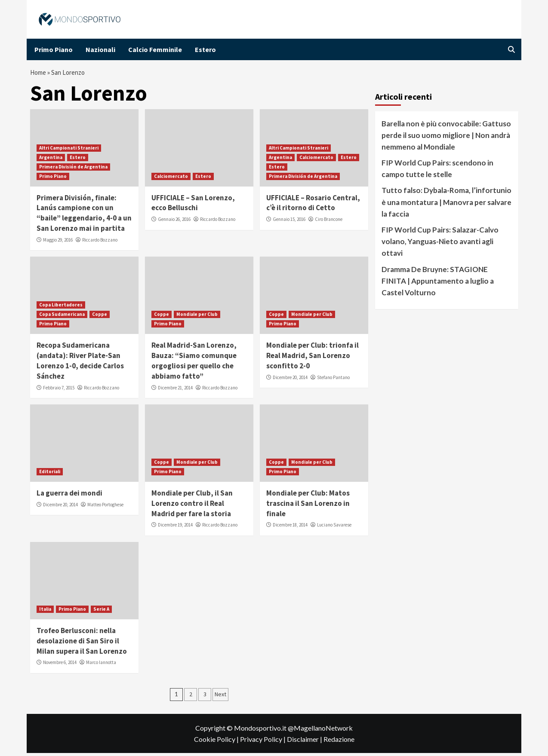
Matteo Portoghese (105, 508)
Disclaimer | (305, 742)
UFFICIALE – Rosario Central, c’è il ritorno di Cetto (313, 205)
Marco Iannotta (101, 665)
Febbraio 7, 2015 (59, 390)
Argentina (51, 160)
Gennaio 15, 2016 (289, 222)
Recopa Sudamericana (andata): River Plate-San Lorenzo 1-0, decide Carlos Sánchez (80, 363)
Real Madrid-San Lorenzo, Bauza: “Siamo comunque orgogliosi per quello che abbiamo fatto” (194, 363)
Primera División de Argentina (73, 169)
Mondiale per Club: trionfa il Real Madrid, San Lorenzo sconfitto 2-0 (312, 358)
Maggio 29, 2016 (58, 243)
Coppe (100, 317)
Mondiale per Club (197, 317)
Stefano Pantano (333, 380)
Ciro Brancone (329, 222)
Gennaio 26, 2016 (174, 222)
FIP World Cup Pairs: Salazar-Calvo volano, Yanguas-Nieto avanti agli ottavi (440, 244)
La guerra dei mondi (69, 496)
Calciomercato (171, 179)
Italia (45, 612)
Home (39, 74)
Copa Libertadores (61, 308)
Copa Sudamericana (62, 317)
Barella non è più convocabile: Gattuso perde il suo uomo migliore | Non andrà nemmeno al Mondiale (446, 138)
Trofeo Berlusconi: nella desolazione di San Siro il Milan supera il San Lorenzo (82, 644)
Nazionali (100, 49)
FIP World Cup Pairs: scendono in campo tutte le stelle (437, 171)
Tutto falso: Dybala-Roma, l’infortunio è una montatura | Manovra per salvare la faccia (446, 205)
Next (220, 697)
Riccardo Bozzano (100, 243)
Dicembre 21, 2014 (175, 390)
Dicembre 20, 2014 (290, 380)
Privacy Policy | (263, 742)
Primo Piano (54, 49)
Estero (205, 49)
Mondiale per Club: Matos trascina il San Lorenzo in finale (308, 506)
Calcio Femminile (155, 49)
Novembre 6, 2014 (60, 665)
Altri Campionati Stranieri (69, 150)
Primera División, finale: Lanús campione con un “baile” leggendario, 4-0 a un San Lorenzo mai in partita (84, 216)
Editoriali (50, 474)
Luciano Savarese (334, 528)
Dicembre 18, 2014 (290, 528)
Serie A (101, 612)
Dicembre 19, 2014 (175, 528)
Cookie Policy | (217, 742)
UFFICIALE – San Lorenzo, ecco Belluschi (193, 205)
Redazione (339, 742)
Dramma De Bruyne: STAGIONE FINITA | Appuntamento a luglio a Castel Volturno (438, 283)
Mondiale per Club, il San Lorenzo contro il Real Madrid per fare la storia (192, 506)
